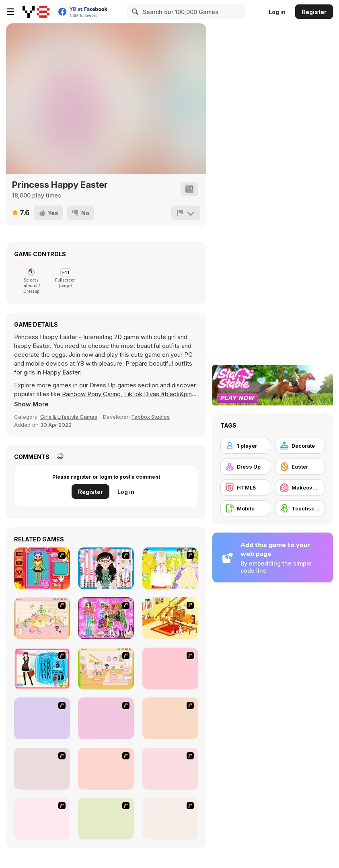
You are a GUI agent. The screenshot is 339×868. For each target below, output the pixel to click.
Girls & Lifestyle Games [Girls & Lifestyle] (69, 417)
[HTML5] (245, 487)
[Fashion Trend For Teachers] (42, 718)
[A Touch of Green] (106, 618)
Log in (277, 12)
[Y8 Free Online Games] (36, 12)
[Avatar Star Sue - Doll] (42, 568)
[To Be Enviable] (170, 819)
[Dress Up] (245, 467)
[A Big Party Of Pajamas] (42, 819)
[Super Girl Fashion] (106, 718)
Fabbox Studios (151, 417)
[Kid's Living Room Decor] (170, 618)
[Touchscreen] (300, 508)
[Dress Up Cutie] (106, 568)
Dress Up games (113, 385)
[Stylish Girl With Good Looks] (106, 819)
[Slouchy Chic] (170, 769)
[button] (31, 404)
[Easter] (300, 467)
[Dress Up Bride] (170, 568)
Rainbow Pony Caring (91, 394)
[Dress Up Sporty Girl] (106, 769)
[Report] (186, 213)
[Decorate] (300, 446)
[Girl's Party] (170, 668)
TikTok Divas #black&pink (159, 394)
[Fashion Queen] (42, 668)
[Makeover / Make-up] (300, 487)
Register (314, 12)
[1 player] (245, 446)
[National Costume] (170, 718)
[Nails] (42, 769)
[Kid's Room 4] (42, 618)
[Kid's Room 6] (106, 668)
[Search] (134, 12)
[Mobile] (245, 508)
